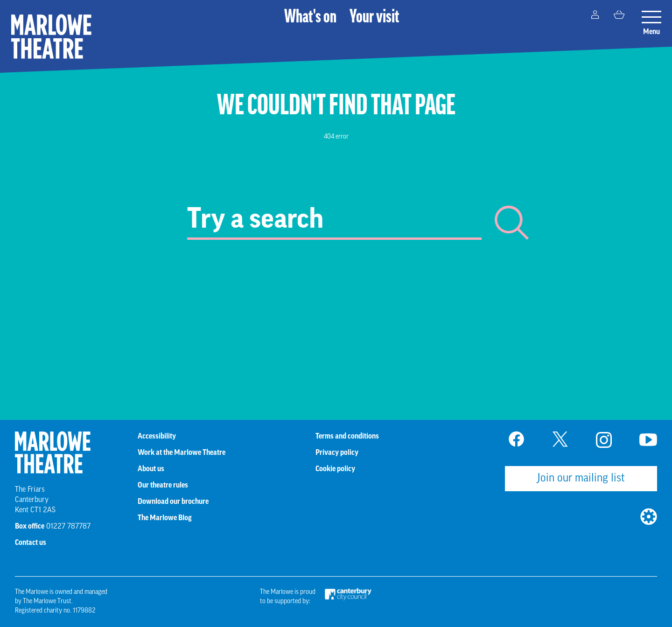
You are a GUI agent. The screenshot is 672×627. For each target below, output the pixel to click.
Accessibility (157, 436)
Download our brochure (173, 502)
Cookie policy (335, 469)
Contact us (31, 543)
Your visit (374, 18)
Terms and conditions (347, 436)
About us (151, 469)
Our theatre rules (163, 485)
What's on (310, 18)
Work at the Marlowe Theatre (182, 453)
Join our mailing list (581, 479)
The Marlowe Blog (165, 518)
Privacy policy (337, 453)
